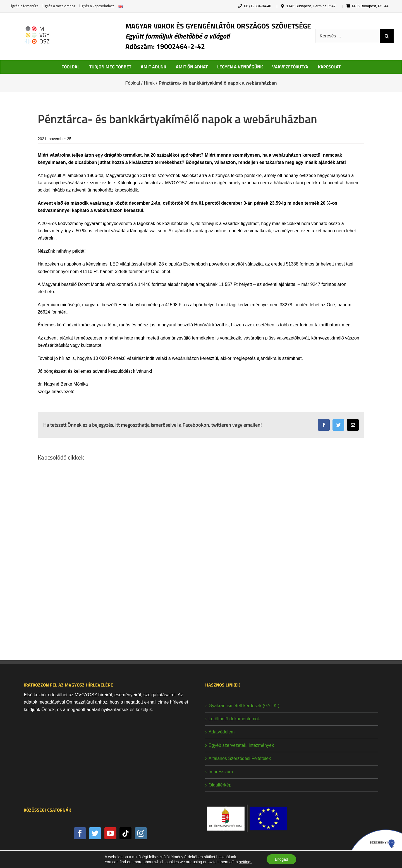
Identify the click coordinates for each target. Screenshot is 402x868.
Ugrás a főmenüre (24, 6)
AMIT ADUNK (153, 67)
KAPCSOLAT (329, 67)
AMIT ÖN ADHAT (192, 67)
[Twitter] (95, 833)
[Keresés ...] (347, 36)
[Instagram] (141, 833)
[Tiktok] (125, 833)
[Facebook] (80, 833)
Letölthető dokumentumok (234, 719)
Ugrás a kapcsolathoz (97, 6)
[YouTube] (110, 833)
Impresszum (221, 772)
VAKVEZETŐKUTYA (290, 67)
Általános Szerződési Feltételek (240, 758)
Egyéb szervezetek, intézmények (241, 745)
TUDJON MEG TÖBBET (110, 67)
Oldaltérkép (220, 785)
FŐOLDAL (70, 67)
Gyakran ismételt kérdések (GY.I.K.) (244, 706)
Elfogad (281, 859)
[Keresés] (387, 36)
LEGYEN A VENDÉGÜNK (240, 67)
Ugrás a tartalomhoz (59, 6)
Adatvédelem (222, 732)
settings (245, 862)
